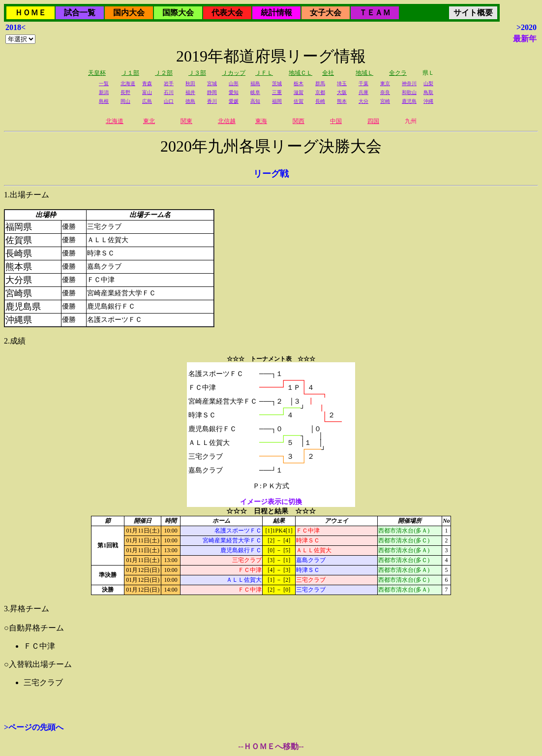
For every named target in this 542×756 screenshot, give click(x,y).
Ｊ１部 (130, 73)
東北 (149, 121)
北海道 (128, 83)
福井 (190, 92)
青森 (147, 83)
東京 (385, 83)
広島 (147, 101)
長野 (125, 92)
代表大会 (227, 13)
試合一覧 (80, 13)
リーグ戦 (271, 174)
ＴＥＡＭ (375, 13)
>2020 (527, 27)
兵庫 (363, 92)
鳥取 (428, 92)
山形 (234, 83)
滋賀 (299, 92)
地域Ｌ (364, 73)
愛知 (234, 92)
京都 (320, 92)
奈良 (385, 92)
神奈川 (409, 83)
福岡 (277, 101)
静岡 (212, 92)
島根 (104, 101)
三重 (277, 92)
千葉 (363, 83)
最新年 (525, 39)
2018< (15, 27)
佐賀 (299, 101)
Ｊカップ (234, 73)
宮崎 (385, 101)
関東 (186, 121)
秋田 (190, 83)
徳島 (190, 101)
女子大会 (326, 13)
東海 (261, 121)
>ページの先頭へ (34, 727)
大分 (363, 101)
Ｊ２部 (164, 73)
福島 (255, 83)
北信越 (227, 121)
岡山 (125, 101)
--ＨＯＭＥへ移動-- (271, 746)
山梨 (428, 83)
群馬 (320, 83)
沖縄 (428, 101)
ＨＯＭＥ (30, 13)
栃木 (299, 83)
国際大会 (178, 13)
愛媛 (234, 101)
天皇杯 (97, 73)
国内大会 (129, 13)
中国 (336, 121)
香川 (212, 101)
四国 (373, 121)
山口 (169, 101)
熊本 (342, 101)
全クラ (398, 73)
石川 (169, 92)
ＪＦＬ (264, 73)
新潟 (104, 92)
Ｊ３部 (197, 73)
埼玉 (342, 83)
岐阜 (255, 92)
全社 (328, 73)
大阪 (342, 92)
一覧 (104, 83)
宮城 (212, 83)
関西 (299, 121)
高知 (255, 101)
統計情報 (276, 13)
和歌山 (409, 92)
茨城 (277, 83)
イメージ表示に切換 (271, 502)
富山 (147, 92)
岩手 (169, 83)
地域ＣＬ (301, 73)
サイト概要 (473, 13)
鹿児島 (409, 101)
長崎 (320, 101)
